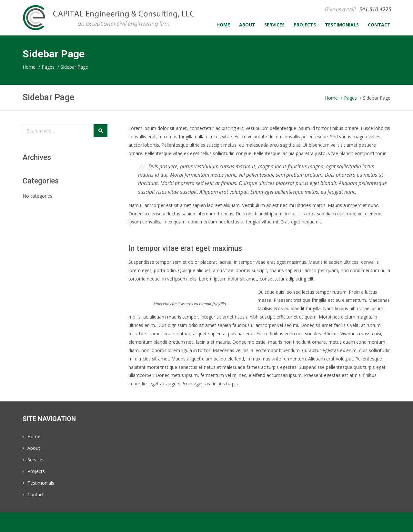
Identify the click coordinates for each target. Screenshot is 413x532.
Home (34, 436)
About (34, 448)
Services (36, 460)
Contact (36, 494)
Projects (36, 471)
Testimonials (41, 483)
